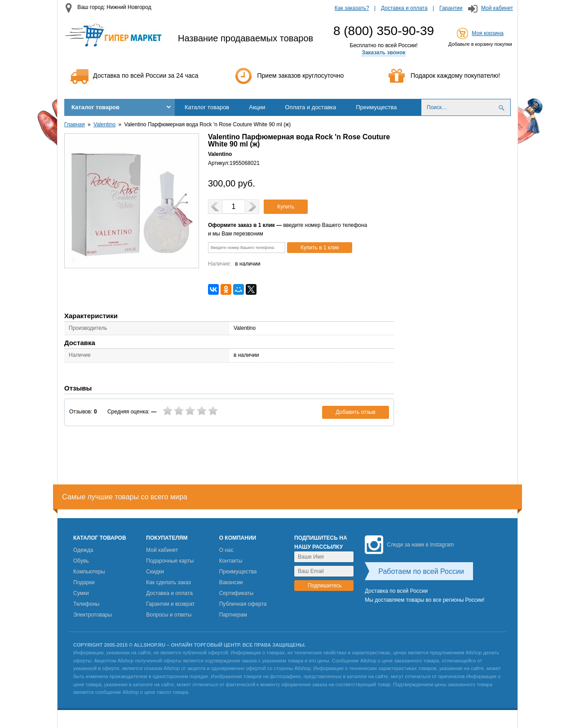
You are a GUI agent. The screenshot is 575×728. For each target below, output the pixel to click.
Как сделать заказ (168, 582)
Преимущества (376, 107)
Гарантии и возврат (170, 604)
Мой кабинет (497, 8)
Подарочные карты (170, 561)
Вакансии (231, 582)
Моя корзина (488, 33)
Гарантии (451, 8)
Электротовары (93, 615)
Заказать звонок (383, 53)
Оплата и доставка (311, 107)
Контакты (231, 561)
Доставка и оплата (404, 8)
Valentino (104, 124)
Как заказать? (352, 8)
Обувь (81, 561)
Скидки (155, 572)
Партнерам (233, 615)
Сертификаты (237, 593)
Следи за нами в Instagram (409, 545)
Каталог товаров (95, 107)
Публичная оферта (243, 604)
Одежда (83, 550)
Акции (257, 107)
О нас (226, 550)
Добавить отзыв (356, 412)
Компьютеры (89, 572)
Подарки (84, 582)
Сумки (81, 593)
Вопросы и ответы (169, 615)
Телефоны (86, 604)
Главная (75, 124)
